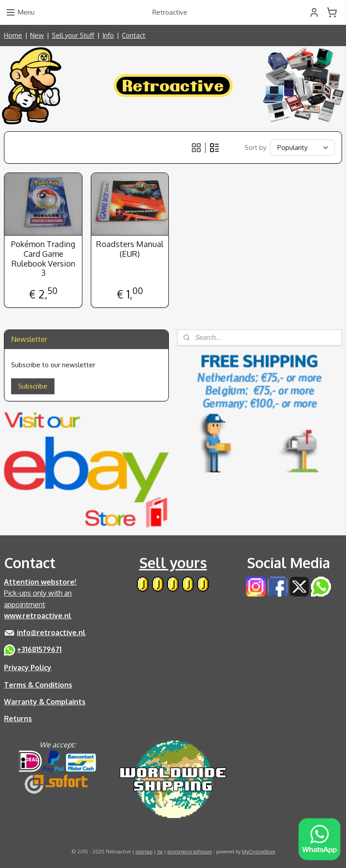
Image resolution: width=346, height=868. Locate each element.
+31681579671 (39, 649)
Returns (18, 719)
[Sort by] (302, 147)
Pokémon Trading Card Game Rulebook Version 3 (43, 259)
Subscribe (33, 386)
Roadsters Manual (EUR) (130, 249)
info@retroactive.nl (51, 632)
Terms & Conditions (38, 685)
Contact (134, 35)
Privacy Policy (28, 668)
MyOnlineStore (259, 852)
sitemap (144, 852)
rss (160, 852)
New (37, 35)
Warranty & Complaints (45, 702)
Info (108, 35)
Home (13, 35)
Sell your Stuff (73, 35)
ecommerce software (190, 852)
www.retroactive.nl (38, 616)
